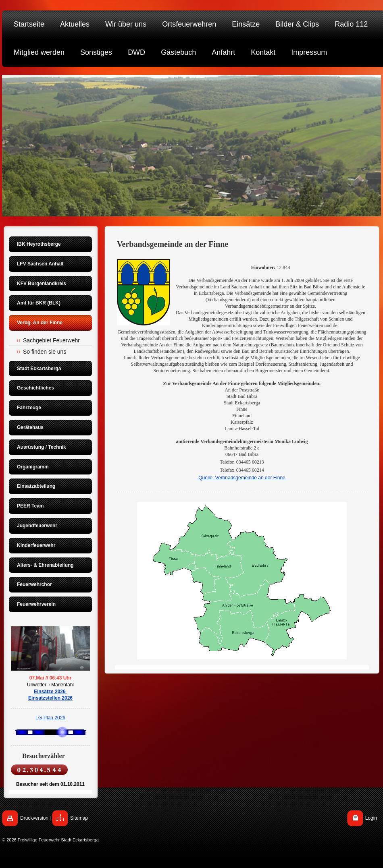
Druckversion (34, 818)
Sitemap (79, 818)
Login (371, 818)
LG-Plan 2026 (50, 718)
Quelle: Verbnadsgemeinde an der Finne (242, 478)
